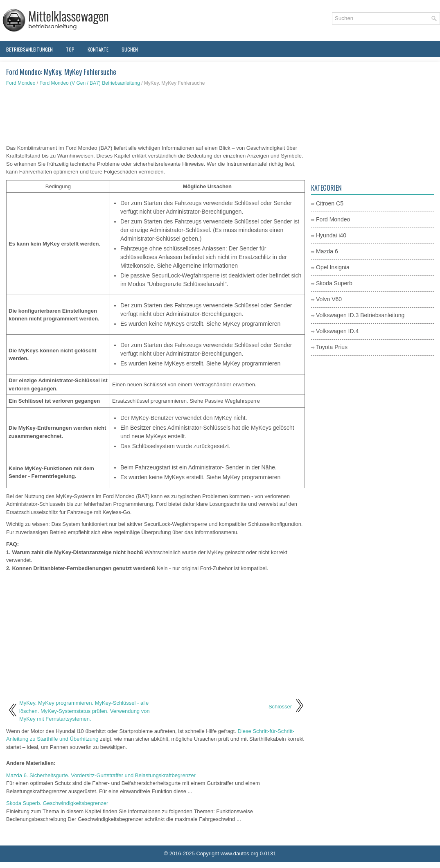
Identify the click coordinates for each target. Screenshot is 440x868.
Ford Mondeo (21, 83)
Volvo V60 (329, 299)
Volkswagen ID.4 (337, 331)
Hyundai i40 (331, 235)
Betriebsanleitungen (29, 49)
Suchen (130, 49)
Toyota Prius (332, 347)
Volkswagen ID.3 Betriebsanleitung (360, 315)
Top (70, 49)
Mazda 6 (327, 251)
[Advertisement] (156, 115)
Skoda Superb (334, 283)
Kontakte (98, 49)
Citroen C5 (330, 203)
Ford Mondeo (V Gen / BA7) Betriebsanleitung (89, 83)
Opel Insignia (333, 267)
